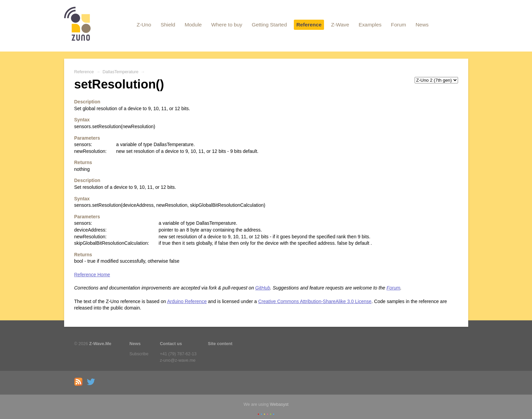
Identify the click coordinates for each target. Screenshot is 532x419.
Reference (309, 25)
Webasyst (279, 404)
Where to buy (227, 25)
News (422, 25)
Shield (168, 25)
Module (193, 25)
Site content (220, 344)
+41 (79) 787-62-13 (178, 354)
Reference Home (92, 275)
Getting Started (269, 25)
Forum (398, 25)
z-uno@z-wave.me (178, 360)
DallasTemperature (120, 72)
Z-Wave (340, 25)
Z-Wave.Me (100, 344)
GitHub (263, 288)
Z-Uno (144, 25)
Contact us (171, 344)
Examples (370, 25)
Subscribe (139, 354)
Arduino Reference (187, 301)
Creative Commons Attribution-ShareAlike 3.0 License (315, 301)
